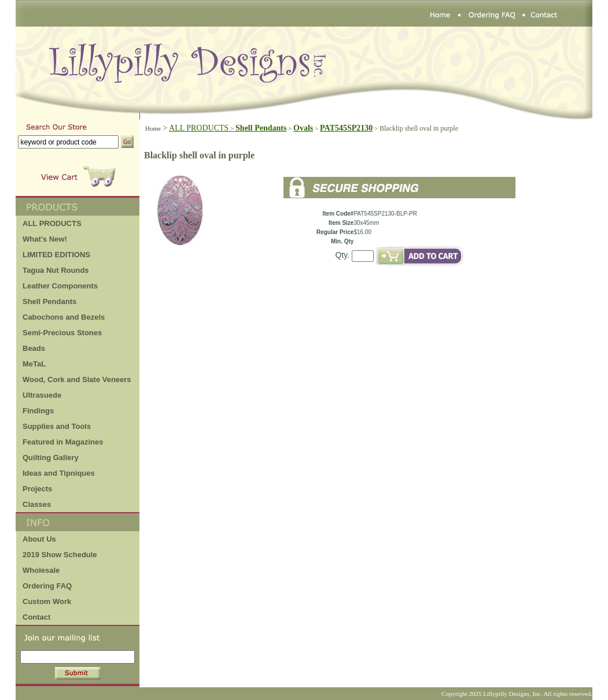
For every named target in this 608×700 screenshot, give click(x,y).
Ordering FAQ (47, 586)
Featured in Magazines (63, 442)
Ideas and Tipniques (59, 473)
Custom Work (47, 601)
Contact (36, 617)
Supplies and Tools (57, 426)
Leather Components (60, 286)
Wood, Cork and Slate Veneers (77, 379)
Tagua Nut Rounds (56, 270)
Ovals (303, 128)
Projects (37, 489)
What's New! (45, 239)
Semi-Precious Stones (62, 333)
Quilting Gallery (51, 458)
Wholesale (41, 570)
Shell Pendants (49, 301)
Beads (34, 348)
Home (153, 128)
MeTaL (34, 364)
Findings (38, 411)
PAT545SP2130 (346, 128)
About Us (39, 539)
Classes (37, 504)
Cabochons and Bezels (64, 317)
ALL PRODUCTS (202, 128)
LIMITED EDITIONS (56, 255)
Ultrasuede (42, 395)
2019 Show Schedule (60, 555)
